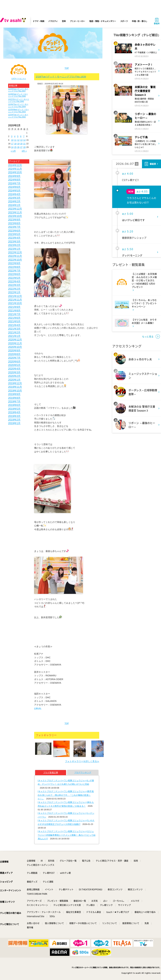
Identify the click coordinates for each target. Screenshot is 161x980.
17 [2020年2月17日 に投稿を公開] (12, 144)
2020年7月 (14, 358)
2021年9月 (14, 307)
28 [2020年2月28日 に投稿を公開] (24, 147)
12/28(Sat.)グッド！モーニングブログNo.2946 (18, 95)
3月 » (24, 151)
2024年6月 (14, 187)
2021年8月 (14, 311)
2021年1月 (14, 336)
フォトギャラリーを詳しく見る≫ (82, 761)
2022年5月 (14, 278)
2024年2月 (14, 201)
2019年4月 (14, 412)
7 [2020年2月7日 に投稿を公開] (24, 136)
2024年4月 (14, 194)
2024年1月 (14, 205)
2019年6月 (14, 405)
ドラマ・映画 (38, 21)
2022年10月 (15, 260)
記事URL (38, 708)
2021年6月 (14, 318)
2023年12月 (15, 209)
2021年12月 (15, 296)
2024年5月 (14, 191)
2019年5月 (14, 409)
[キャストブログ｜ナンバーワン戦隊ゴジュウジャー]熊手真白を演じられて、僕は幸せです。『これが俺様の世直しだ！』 (66, 795)
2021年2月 (14, 332)
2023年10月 (15, 216)
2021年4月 (14, 325)
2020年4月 (14, 369)
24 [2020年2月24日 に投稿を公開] (12, 147)
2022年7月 (14, 271)
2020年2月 (14, 376)
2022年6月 (14, 274)
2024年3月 (14, 198)
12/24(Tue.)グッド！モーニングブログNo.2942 (18, 116)
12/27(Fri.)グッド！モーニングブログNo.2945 (19, 100)
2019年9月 (14, 394)
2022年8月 (14, 267)
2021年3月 (14, 329)
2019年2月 (14, 420)
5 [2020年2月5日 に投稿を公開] (18, 136)
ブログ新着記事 (51, 773)
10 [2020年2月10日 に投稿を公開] (12, 140)
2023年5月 (14, 234)
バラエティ (53, 21)
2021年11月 (15, 300)
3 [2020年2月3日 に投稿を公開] (12, 136)
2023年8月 (14, 223)
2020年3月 (14, 372)
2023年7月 (14, 227)
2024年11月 (15, 169)
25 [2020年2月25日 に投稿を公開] (15, 147)
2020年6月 (14, 362)
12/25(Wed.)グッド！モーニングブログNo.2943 (18, 111)
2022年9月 (14, 263)
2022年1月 (14, 292)
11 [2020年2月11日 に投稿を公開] (15, 140)
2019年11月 (15, 387)
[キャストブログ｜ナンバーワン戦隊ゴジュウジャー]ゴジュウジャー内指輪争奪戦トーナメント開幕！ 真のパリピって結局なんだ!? (67, 835)
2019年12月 (15, 383)
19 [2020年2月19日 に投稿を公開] (18, 144)
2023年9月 (14, 220)
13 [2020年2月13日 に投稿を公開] (21, 140)
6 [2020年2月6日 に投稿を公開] (21, 136)
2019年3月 (14, 416)
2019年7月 (14, 401)
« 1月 (13, 151)
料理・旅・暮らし (140, 21)
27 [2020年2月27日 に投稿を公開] (21, 147)
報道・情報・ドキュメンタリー (103, 21)
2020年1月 (14, 380)
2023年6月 (14, 231)
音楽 (64, 21)
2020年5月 (14, 365)
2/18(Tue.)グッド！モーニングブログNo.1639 (61, 77)
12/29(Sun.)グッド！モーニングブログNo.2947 (18, 90)
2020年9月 (14, 351)
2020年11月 (15, 343)
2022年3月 (14, 285)
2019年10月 (15, 391)
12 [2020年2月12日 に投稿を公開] (18, 140)
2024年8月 (14, 180)
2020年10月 (15, 347)
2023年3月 (14, 242)
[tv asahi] (14, 21)
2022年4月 (14, 281)
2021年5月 (14, 321)
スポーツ (124, 21)
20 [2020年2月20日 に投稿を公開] (21, 144)
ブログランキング (83, 773)
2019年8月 (14, 398)
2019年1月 (14, 423)
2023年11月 (15, 212)
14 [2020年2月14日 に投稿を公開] (24, 140)
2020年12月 (15, 340)
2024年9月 (14, 176)
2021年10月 (15, 303)
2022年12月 (15, 252)
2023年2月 (14, 245)
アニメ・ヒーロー (78, 21)
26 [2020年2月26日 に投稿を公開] (18, 147)
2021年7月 (14, 314)
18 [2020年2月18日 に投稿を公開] (15, 144)
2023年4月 (14, 238)
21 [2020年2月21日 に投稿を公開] (24, 144)
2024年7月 (14, 183)
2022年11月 (15, 256)
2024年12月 (15, 165)
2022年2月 (14, 289)
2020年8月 (14, 354)
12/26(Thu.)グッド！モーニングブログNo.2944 (18, 105)
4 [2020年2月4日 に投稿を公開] (15, 136)
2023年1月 (14, 249)
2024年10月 (15, 172)
